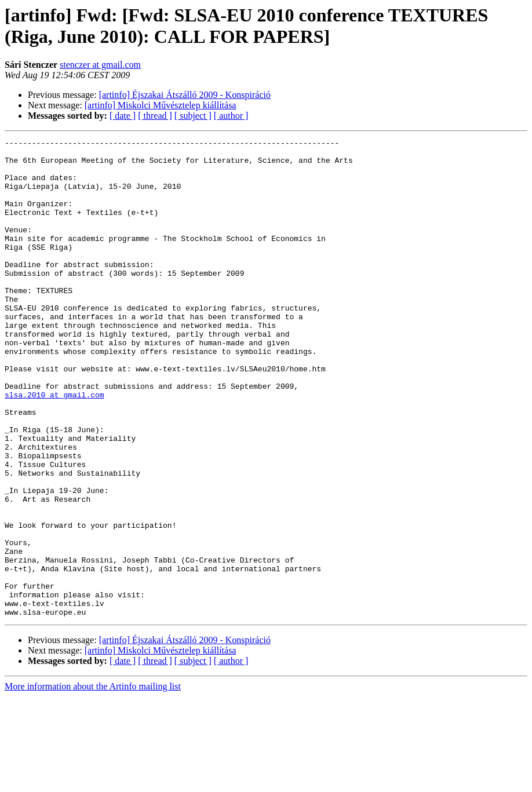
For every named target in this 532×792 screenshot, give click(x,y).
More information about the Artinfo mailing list (93, 782)
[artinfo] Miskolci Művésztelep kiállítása (161, 105)
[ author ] (231, 116)
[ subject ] (193, 116)
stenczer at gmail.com (100, 65)
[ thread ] (155, 116)
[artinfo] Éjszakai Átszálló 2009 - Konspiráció (185, 95)
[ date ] (123, 116)
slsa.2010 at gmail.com (54, 447)
